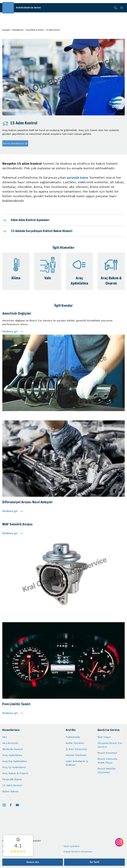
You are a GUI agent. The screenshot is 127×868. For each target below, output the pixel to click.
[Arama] (115, 8)
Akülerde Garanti (13, 749)
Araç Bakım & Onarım (35, 30)
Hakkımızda (73, 737)
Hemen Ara (33, 862)
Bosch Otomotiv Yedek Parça (107, 761)
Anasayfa (6, 30)
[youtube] (17, 805)
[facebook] (11, 805)
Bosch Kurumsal (107, 753)
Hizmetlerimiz (18, 30)
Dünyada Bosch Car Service (110, 745)
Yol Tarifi (94, 862)
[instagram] (4, 805)
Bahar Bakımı (10, 791)
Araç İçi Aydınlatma (14, 767)
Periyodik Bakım (12, 779)
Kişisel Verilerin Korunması (78, 852)
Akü (5, 737)
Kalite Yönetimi (75, 743)
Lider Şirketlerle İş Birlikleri (77, 763)
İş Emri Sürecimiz (76, 749)
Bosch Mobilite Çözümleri (107, 770)
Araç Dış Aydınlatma (14, 761)
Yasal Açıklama (72, 846)
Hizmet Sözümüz (76, 755)
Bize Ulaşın (104, 737)
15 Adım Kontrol (12, 785)
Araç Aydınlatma (12, 755)
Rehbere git (10, 331)
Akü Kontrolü (10, 743)
